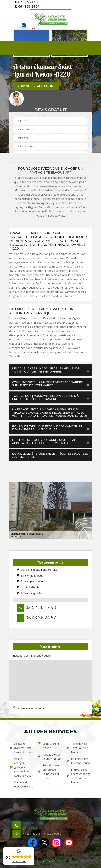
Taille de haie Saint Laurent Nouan (77, 748)
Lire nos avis (19, 862)
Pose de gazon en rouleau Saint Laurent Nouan (49, 772)
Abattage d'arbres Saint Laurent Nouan (22, 748)
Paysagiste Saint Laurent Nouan (50, 757)
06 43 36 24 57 (27, 6)
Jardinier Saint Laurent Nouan (78, 761)
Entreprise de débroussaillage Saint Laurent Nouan (79, 776)
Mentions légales (67, 861)
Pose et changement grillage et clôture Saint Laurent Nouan (22, 767)
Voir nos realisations (36, 86)
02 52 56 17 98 (27, 2)
